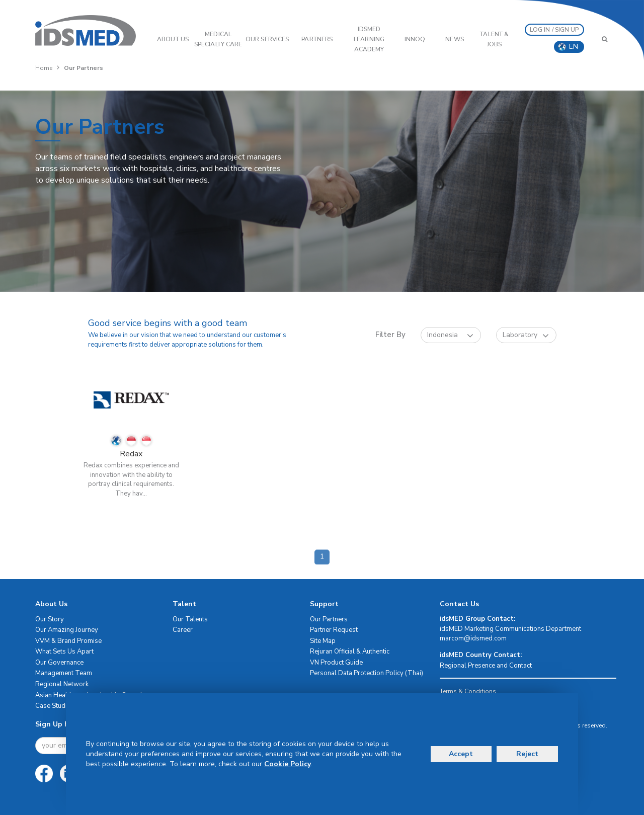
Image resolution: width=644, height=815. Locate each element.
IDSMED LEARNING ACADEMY (369, 39)
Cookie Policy (288, 764)
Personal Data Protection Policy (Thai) (367, 673)
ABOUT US (173, 39)
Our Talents (190, 619)
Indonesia (450, 335)
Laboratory (526, 335)
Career (183, 630)
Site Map (323, 641)
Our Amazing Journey (67, 630)
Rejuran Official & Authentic (350, 651)
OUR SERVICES (267, 39)
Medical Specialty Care (218, 39)
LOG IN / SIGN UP (554, 30)
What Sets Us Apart (64, 651)
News (454, 39)
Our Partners (329, 619)
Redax (131, 454)
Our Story (50, 619)
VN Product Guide (336, 663)
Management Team (64, 673)
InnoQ (415, 39)
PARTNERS (317, 39)
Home (44, 68)
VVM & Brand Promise (68, 641)
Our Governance (59, 663)
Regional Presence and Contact (486, 666)
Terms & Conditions (468, 691)
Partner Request (334, 630)
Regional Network (62, 684)
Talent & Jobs (494, 39)
